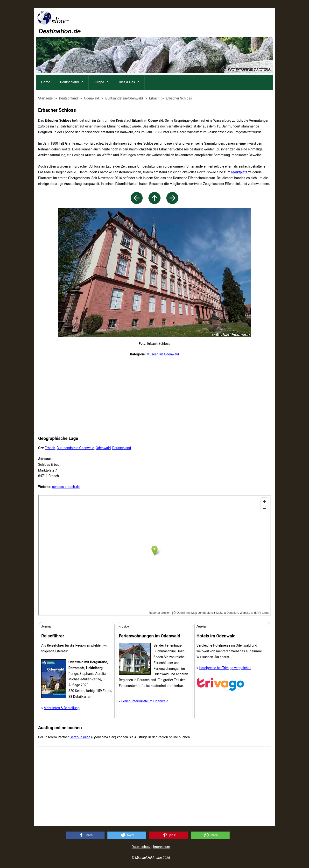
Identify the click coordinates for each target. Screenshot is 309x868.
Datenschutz (141, 847)
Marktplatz (239, 172)
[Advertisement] (185, 22)
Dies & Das (127, 82)
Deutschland (70, 82)
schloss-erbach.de (66, 487)
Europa (99, 82)
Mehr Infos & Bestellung (62, 708)
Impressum (162, 847)
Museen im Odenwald (163, 354)
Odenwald (103, 448)
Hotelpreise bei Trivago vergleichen (225, 668)
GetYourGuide (80, 737)
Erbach (50, 448)
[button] (85, 835)
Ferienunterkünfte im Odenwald (145, 701)
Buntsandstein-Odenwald (76, 448)
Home (46, 82)
